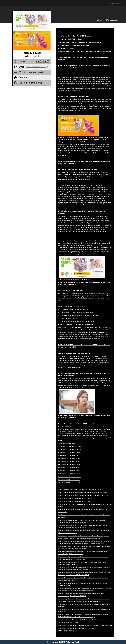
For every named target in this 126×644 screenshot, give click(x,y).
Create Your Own (115, 3)
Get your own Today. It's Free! (63, 642)
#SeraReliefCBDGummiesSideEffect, (70, 449)
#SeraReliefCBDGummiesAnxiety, (69, 458)
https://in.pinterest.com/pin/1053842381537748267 (75, 501)
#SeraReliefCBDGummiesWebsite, (70, 477)
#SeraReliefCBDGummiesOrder (69, 468)
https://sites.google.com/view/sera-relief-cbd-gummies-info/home (79, 489)
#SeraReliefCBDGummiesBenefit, (69, 452)
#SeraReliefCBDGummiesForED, (69, 474)
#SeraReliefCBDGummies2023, (69, 462)
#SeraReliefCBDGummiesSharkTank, (71, 483)
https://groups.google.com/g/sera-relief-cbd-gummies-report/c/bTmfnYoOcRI (83, 495)
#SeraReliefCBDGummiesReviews (70, 446)
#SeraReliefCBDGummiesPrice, (69, 471)
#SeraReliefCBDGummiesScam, (69, 455)
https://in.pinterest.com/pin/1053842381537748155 (75, 498)
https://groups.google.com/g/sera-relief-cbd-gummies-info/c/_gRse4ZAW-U (83, 492)
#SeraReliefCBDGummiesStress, (69, 480)
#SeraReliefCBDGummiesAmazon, (70, 465)
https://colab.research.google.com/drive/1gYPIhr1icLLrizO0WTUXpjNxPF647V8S (85, 625)
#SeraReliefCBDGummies (67, 443)
